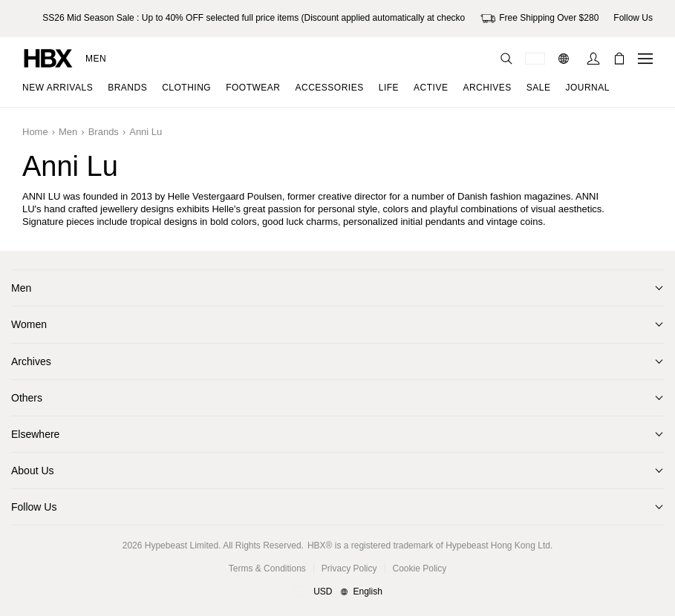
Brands (104, 132)
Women (29, 324)
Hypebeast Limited (182, 545)
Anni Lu (146, 132)
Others (27, 398)
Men (96, 59)
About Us (33, 471)
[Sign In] (593, 59)
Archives (31, 361)
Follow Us (34, 507)
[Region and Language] (337, 592)
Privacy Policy (349, 569)
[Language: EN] (565, 59)
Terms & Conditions (267, 569)
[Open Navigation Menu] (645, 59)
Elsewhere (35, 434)
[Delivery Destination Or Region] (535, 59)
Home (35, 132)
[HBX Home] (48, 58)
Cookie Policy (420, 569)
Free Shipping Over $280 (539, 19)
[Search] (506, 59)
